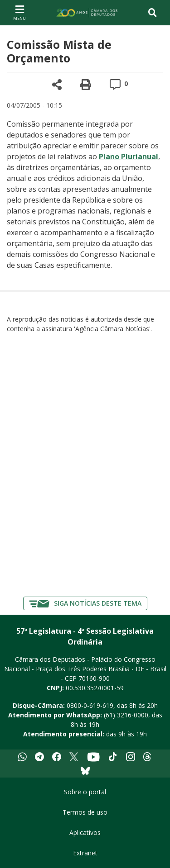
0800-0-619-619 (90, 705)
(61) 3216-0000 (126, 715)
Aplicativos (85, 832)
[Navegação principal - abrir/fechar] (19, 12)
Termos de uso (85, 812)
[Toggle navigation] (153, 13)
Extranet (85, 853)
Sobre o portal (85, 792)
